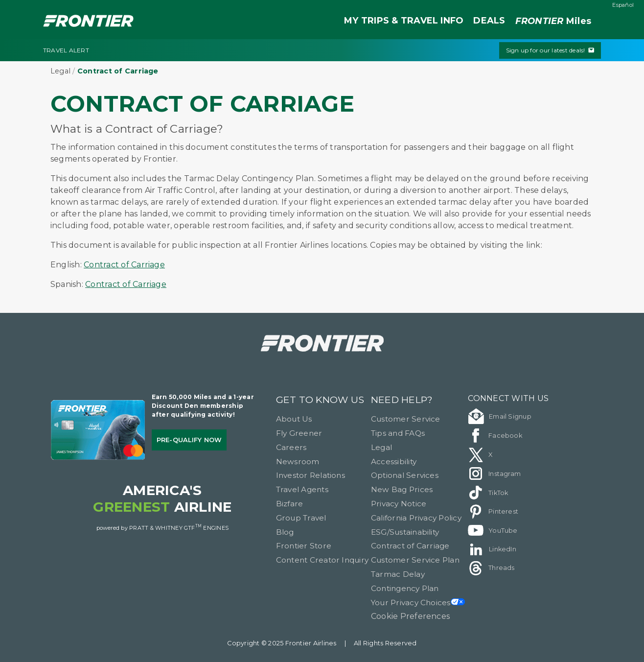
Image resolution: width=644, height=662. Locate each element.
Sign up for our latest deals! (550, 50)
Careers (291, 447)
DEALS (489, 21)
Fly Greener (299, 433)
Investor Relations (310, 475)
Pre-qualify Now (189, 440)
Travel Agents (302, 489)
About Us (294, 419)
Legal (60, 71)
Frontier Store (304, 546)
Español (623, 5)
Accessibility (394, 461)
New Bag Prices (402, 489)
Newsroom (298, 461)
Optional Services (405, 475)
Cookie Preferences (410, 616)
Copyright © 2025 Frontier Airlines (282, 643)
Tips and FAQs (398, 433)
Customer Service (406, 419)
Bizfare (290, 504)
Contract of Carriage (124, 265)
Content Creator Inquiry (322, 560)
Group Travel (301, 518)
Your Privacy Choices (418, 603)
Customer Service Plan (415, 560)
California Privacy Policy (416, 518)
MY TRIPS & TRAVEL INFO (404, 21)
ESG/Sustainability (405, 532)
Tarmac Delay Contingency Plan (405, 581)
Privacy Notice (399, 504)
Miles (553, 21)
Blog (285, 532)
